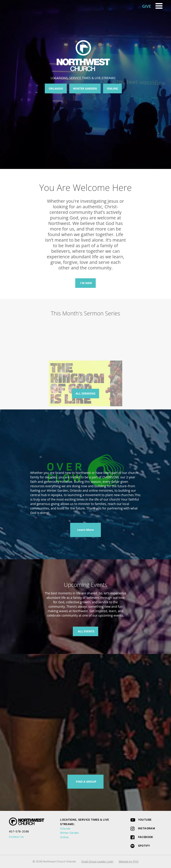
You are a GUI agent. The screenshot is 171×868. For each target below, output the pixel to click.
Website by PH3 (129, 861)
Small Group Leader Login (97, 861)
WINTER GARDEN (85, 88)
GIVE (147, 6)
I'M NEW (86, 283)
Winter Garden (70, 833)
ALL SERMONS (86, 393)
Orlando (65, 829)
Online (64, 837)
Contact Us (16, 837)
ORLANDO (56, 88)
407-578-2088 (19, 831)
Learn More (85, 530)
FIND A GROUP (86, 782)
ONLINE (112, 88)
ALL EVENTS (86, 631)
